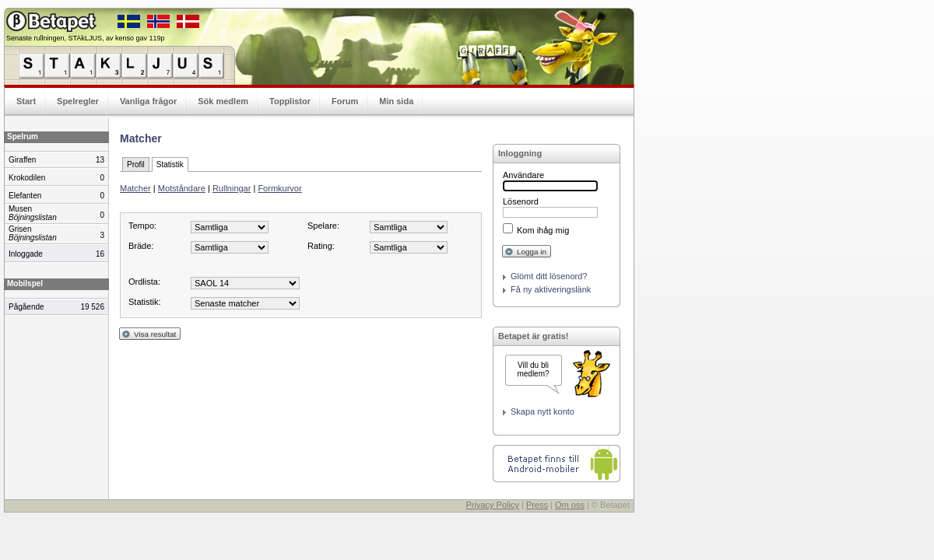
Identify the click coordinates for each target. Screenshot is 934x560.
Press (537, 505)
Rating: (321, 246)
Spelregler (78, 101)
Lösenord (521, 201)
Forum (345, 101)
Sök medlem (223, 101)
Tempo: (142, 226)
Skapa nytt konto (542, 411)
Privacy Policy (492, 505)
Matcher (135, 188)
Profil (136, 164)
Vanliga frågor (148, 101)
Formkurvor (279, 188)
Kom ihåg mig (543, 230)
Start (26, 101)
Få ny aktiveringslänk (551, 289)
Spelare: (323, 226)
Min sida (396, 101)
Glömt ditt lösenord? (549, 276)
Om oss (570, 505)
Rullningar (232, 188)
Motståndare (182, 188)
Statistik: (145, 302)
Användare (523, 175)
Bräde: (141, 246)
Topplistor (290, 101)
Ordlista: (144, 282)
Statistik (170, 164)
